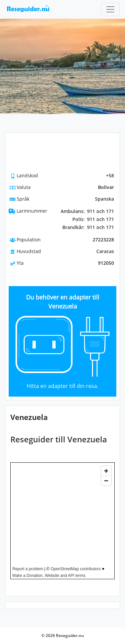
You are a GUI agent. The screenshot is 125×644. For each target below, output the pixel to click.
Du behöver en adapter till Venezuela (63, 302)
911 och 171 (87, 211)
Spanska (104, 199)
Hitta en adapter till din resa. (62, 386)
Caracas (105, 251)
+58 (110, 175)
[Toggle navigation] (110, 9)
